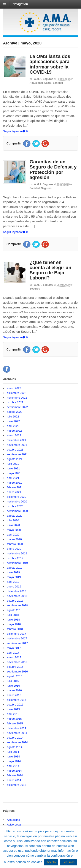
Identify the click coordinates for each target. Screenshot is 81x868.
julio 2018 (13, 615)
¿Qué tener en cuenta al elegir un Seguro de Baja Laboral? (50, 270)
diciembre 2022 (17, 393)
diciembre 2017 (17, 634)
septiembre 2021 (17, 454)
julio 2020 (13, 520)
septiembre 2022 (17, 407)
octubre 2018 (15, 601)
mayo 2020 (14, 530)
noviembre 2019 (17, 553)
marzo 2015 (14, 719)
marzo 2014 (14, 771)
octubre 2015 (15, 705)
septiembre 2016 (17, 671)
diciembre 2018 (17, 591)
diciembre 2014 (17, 728)
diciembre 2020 (17, 497)
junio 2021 (13, 468)
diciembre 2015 (17, 700)
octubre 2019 (15, 558)
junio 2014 (13, 756)
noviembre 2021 (17, 445)
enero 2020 (14, 549)
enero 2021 (14, 492)
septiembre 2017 (17, 643)
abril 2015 (13, 714)
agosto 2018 (15, 610)
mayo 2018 (14, 624)
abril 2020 (13, 535)
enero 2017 (14, 657)
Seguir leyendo (12, 131)
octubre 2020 (15, 506)
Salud (48, 83)
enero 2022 (14, 435)
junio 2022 (13, 421)
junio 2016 (13, 686)
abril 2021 (13, 478)
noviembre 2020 (17, 502)
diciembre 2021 (17, 440)
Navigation (20, 4)
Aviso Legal (14, 825)
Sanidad (58, 83)
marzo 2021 (14, 483)
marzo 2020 (14, 539)
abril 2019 (13, 582)
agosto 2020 (15, 516)
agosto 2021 (15, 459)
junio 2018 (13, 620)
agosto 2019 (15, 568)
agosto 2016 (15, 676)
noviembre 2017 (17, 638)
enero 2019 (14, 587)
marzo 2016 (14, 690)
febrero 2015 (15, 723)
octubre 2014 (15, 738)
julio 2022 (13, 417)
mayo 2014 (14, 761)
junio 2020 (13, 525)
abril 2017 (13, 653)
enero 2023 (14, 388)
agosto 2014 (15, 747)
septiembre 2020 (17, 511)
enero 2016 (14, 695)
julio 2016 (13, 681)
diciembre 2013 (17, 785)
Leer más (69, 862)
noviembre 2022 (17, 398)
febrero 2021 (15, 487)
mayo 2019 (14, 577)
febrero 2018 (15, 629)
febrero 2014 (15, 775)
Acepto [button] (51, 862)
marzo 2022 (14, 431)
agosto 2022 (15, 412)
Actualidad (36, 83)
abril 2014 (13, 766)
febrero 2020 (15, 544)
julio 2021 (13, 464)
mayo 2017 (14, 648)
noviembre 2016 (17, 662)
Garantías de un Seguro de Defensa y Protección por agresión (53, 170)
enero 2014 (14, 780)
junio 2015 (13, 709)
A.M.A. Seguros (44, 79)
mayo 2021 (14, 473)
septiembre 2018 (17, 605)
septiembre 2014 (17, 742)
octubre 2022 (15, 402)
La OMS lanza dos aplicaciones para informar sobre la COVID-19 (50, 64)
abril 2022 (13, 426)
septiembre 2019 (17, 563)
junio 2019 (13, 572)
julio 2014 (13, 752)
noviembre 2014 (17, 733)
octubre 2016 (15, 667)
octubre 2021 (15, 450)
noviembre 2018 (17, 596)
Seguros (46, 188)
